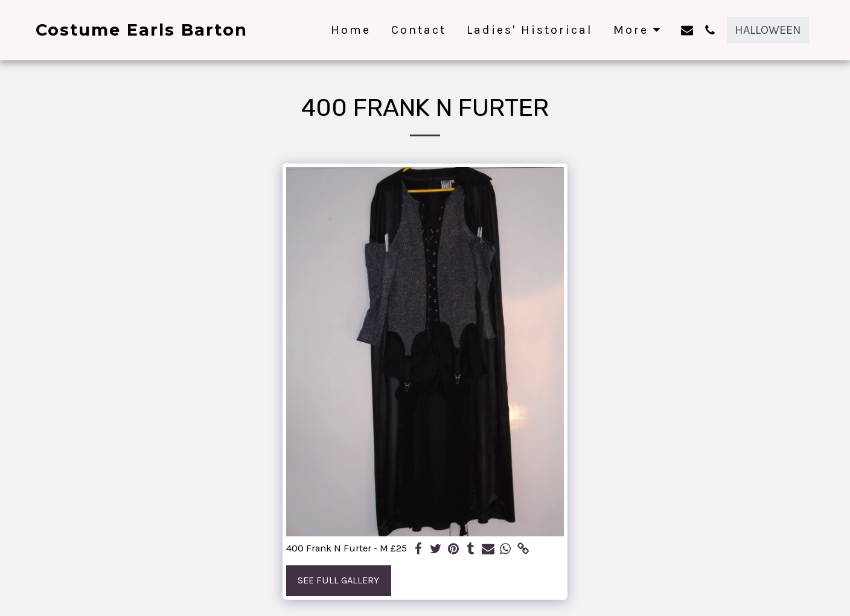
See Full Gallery (338, 580)
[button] (687, 30)
